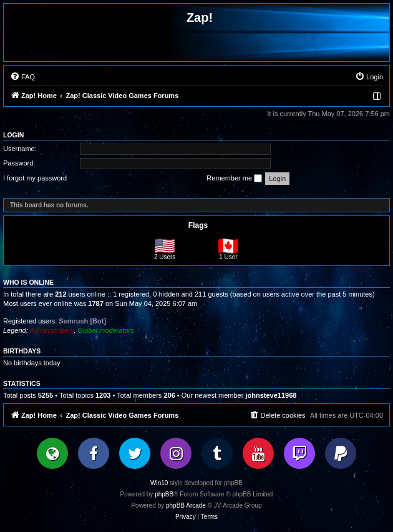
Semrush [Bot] (82, 321)
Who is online (28, 282)
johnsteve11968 (271, 395)
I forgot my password (35, 178)
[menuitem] (22, 77)
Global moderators (106, 330)
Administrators (52, 330)
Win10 (159, 483)
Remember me (234, 179)
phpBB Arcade (186, 505)
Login (13, 135)
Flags (198, 225)
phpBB (164, 494)
